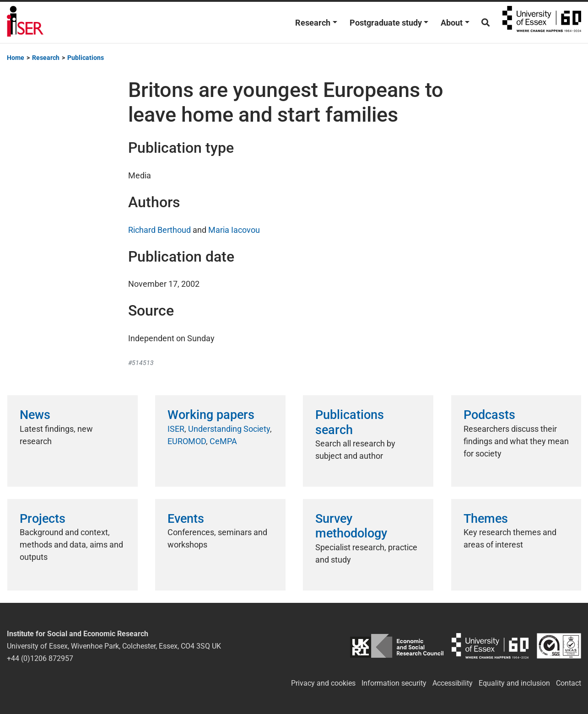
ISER (176, 429)
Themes (486, 519)
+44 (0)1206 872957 (40, 658)
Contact (569, 683)
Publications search (350, 422)
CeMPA (223, 441)
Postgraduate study (386, 23)
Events (186, 519)
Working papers (211, 415)
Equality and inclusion (514, 683)
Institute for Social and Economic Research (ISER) (25, 22)
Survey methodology (351, 526)
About (452, 23)
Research (313, 23)
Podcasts (489, 415)
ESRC (397, 646)
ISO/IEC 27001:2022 (559, 646)
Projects (43, 519)
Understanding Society (229, 429)
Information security (394, 683)
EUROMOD (187, 441)
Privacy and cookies (323, 683)
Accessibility (453, 683)
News (35, 415)
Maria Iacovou (234, 230)
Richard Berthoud (159, 230)
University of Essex (542, 22)
